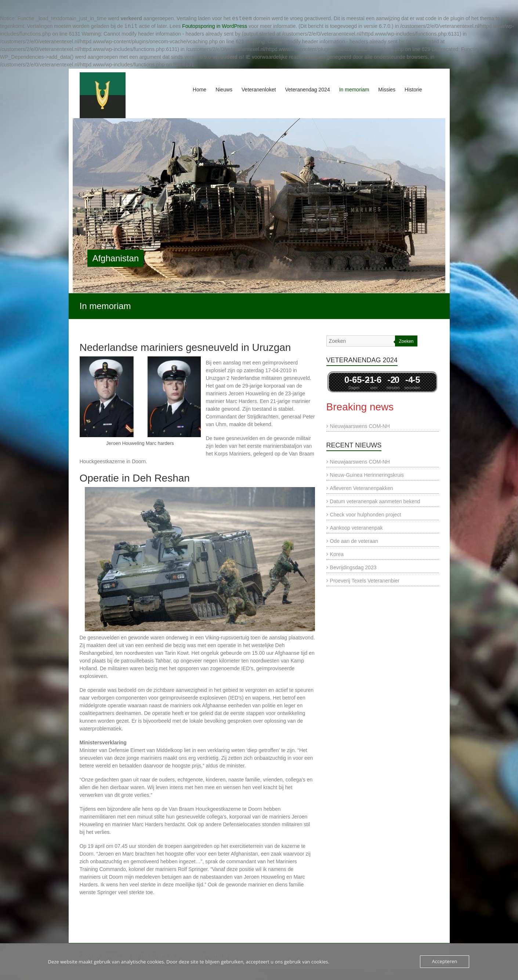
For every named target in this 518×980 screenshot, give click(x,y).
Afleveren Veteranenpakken (362, 488)
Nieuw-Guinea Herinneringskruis (367, 475)
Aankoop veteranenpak (356, 528)
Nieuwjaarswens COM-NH (360, 426)
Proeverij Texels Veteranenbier (365, 581)
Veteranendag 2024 (307, 90)
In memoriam (354, 90)
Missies (387, 90)
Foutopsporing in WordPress (215, 26)
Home (200, 90)
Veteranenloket (259, 90)
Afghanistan (115, 258)
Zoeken (406, 341)
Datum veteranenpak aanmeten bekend (375, 501)
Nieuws (224, 90)
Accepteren (445, 962)
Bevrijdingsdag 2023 (353, 567)
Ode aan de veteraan (354, 541)
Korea (337, 554)
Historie (413, 90)
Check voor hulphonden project (366, 515)
